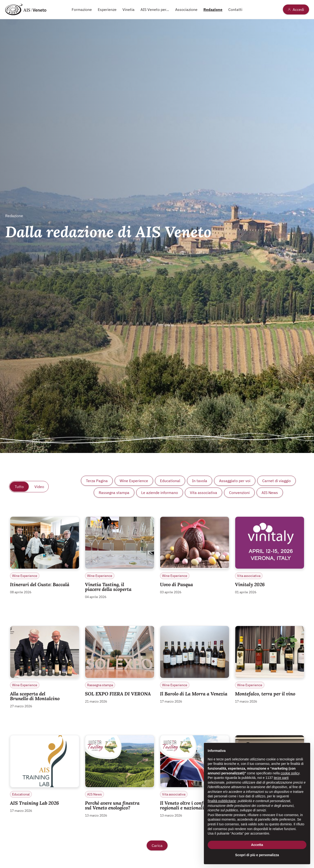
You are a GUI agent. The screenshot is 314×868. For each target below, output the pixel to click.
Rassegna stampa (114, 493)
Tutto (19, 487)
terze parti (281, 778)
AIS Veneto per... (155, 9)
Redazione (213, 9)
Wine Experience (134, 481)
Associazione (186, 9)
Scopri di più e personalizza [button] (257, 855)
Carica (157, 845)
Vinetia (129, 9)
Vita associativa (204, 493)
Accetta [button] (257, 845)
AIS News (270, 493)
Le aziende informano (160, 493)
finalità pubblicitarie (222, 801)
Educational (170, 481)
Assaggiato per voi (235, 481)
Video (39, 487)
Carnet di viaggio (277, 481)
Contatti (235, 9)
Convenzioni (239, 493)
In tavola (200, 481)
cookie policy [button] (290, 773)
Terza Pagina (97, 481)
